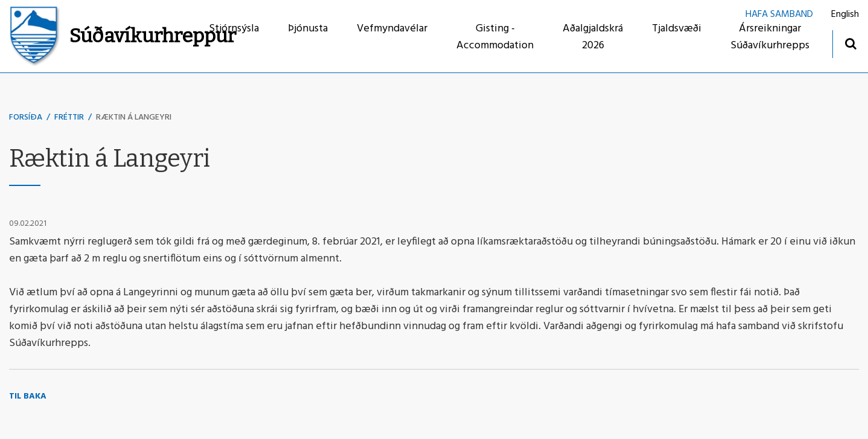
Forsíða (26, 117)
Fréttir (69, 117)
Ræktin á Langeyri (134, 117)
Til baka (28, 396)
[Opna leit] (850, 43)
